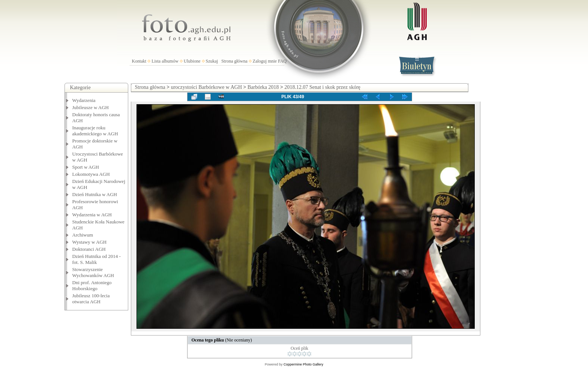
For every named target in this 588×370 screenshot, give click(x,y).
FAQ (282, 61)
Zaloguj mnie (265, 61)
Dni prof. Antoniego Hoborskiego (92, 285)
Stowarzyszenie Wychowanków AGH (93, 272)
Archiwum (83, 235)
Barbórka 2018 (263, 87)
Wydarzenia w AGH (92, 215)
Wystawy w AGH (90, 242)
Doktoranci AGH (89, 249)
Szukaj (212, 61)
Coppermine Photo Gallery (303, 364)
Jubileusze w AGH (91, 107)
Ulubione (192, 61)
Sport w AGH (86, 167)
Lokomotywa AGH (91, 174)
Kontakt (139, 61)
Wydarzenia (84, 100)
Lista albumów (165, 61)
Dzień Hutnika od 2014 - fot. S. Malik (97, 259)
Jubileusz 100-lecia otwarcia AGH (91, 299)
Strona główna (234, 61)
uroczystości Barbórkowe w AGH (206, 87)
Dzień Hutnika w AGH (95, 194)
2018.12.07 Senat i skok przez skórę (322, 87)
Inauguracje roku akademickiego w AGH (95, 131)
